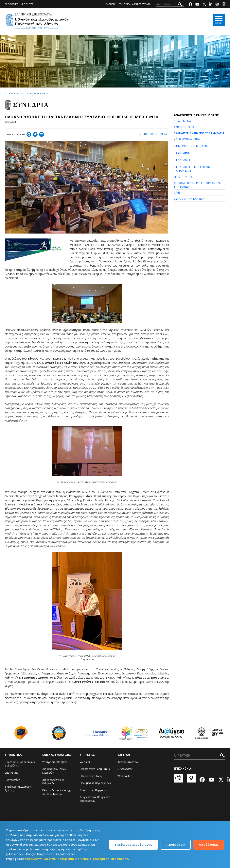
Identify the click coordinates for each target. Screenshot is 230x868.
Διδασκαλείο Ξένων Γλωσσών (54, 771)
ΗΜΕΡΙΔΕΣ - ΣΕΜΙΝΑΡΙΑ (192, 146)
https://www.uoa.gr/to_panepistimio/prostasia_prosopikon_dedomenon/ (77, 859)
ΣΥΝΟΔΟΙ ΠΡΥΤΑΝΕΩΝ (189, 199)
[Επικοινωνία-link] (178, 780)
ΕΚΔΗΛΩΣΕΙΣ (185, 160)
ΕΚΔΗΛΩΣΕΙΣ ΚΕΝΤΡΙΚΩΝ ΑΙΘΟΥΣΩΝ (193, 169)
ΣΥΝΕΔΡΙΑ (183, 153)
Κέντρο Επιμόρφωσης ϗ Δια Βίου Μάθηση (56, 792)
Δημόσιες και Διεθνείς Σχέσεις (18, 789)
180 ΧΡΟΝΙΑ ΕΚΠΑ (188, 139)
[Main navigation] (219, 20)
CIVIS (177, 192)
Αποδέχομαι (209, 844)
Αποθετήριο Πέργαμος (94, 790)
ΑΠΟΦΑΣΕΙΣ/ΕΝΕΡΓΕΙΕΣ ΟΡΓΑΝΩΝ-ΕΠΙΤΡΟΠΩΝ (197, 185)
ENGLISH (110, 4)
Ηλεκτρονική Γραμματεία (95, 769)
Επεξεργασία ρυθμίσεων (134, 844)
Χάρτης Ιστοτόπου (128, 762)
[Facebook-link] (190, 5)
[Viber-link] (224, 5)
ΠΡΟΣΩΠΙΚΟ (12, 4)
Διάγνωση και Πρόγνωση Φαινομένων (95, 799)
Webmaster (124, 776)
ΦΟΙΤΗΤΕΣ (27, 4)
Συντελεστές (125, 769)
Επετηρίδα (11, 773)
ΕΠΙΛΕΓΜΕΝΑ (182, 121)
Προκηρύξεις (13, 780)
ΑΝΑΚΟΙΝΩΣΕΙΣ (184, 127)
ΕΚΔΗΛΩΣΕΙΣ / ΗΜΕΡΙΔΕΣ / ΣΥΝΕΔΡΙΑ (199, 133)
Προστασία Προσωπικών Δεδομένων (20, 764)
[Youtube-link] (197, 5)
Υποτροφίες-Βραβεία (55, 762)
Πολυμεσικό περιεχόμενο (95, 783)
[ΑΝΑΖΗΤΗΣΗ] (170, 4)
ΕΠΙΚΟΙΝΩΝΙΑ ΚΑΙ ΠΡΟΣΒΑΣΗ (135, 4)
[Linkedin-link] (211, 5)
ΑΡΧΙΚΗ (8, 94)
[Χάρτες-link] (191, 780)
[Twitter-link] (204, 5)
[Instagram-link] (217, 5)
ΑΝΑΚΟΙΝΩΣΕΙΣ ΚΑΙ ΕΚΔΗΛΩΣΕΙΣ (30, 94)
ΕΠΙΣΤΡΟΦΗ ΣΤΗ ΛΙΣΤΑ (153, 134)
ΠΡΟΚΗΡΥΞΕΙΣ (183, 177)
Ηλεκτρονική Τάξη (91, 776)
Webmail (85, 762)
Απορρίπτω (176, 844)
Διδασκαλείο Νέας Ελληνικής (53, 781)
